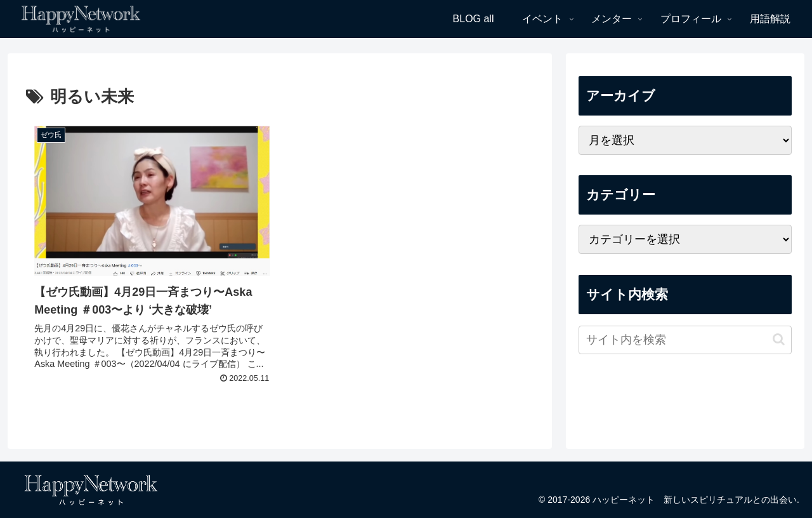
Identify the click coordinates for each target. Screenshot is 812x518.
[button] (779, 339)
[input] (685, 340)
